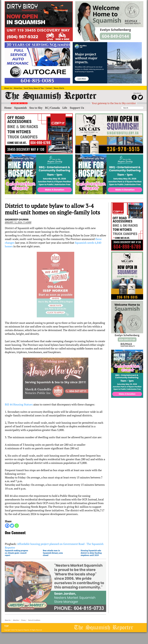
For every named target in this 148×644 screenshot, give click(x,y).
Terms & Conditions (34, 617)
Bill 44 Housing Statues (19, 404)
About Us (8, 617)
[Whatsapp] (17, 526)
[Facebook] (7, 526)
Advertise (16, 617)
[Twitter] (12, 526)
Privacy (23, 617)
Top (6, 623)
